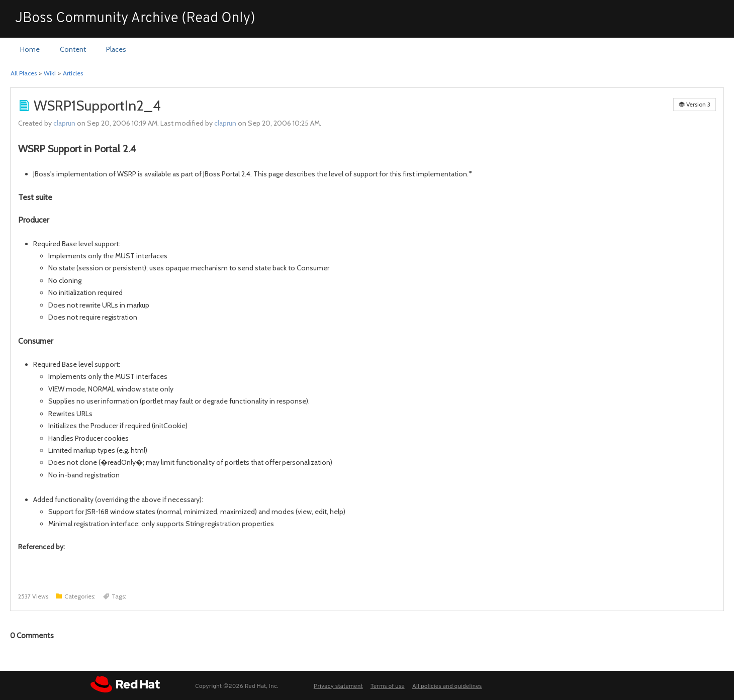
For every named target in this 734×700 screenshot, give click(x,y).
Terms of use (388, 686)
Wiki (50, 73)
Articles (73, 73)
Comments (32, 636)
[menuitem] (30, 50)
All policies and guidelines (447, 686)
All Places (24, 73)
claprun (64, 123)
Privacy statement (338, 686)
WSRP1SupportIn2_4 (97, 106)
